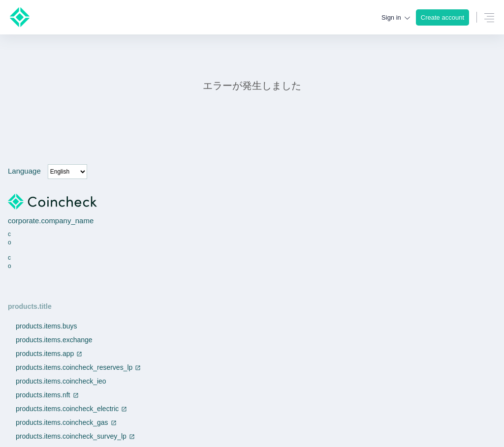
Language (24, 171)
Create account (442, 17)
